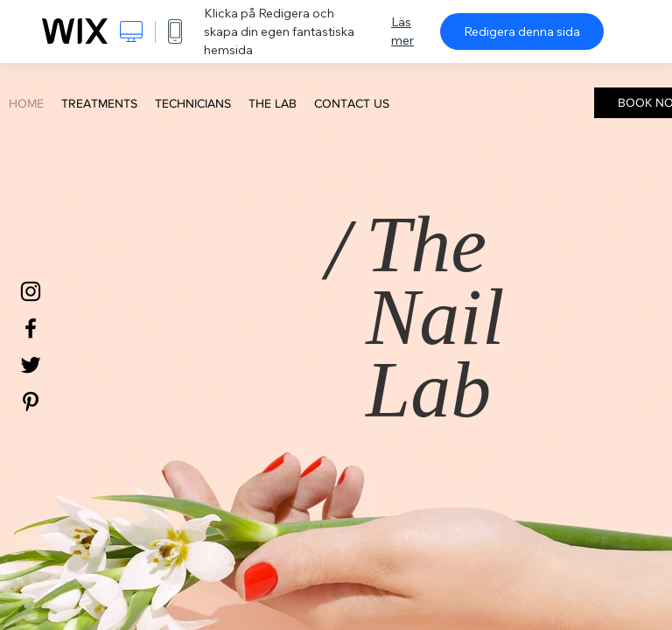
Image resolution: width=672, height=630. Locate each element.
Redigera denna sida (522, 31)
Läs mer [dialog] (402, 31)
